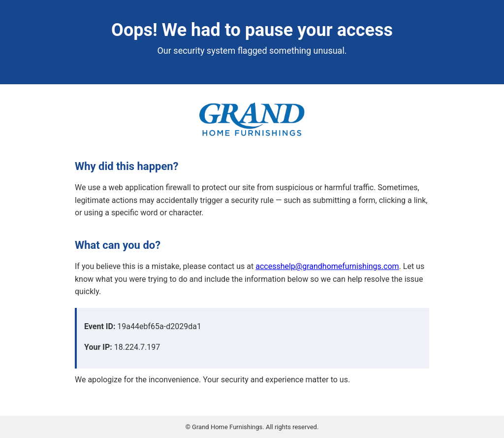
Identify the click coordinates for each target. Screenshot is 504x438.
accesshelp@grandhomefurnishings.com (327, 266)
